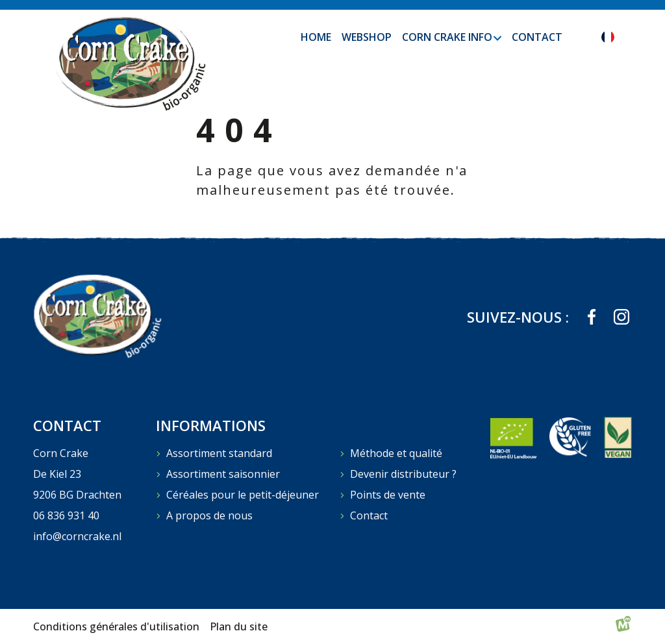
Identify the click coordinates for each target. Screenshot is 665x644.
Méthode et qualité (396, 453)
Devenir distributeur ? (403, 474)
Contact (369, 515)
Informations (211, 425)
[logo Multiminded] (623, 626)
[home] (129, 63)
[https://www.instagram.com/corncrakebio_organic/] (621, 317)
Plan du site (239, 626)
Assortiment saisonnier (223, 474)
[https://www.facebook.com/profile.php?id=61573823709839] (592, 317)
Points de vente (388, 495)
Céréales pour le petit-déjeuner (243, 495)
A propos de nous (209, 515)
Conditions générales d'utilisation (116, 626)
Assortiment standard (219, 453)
